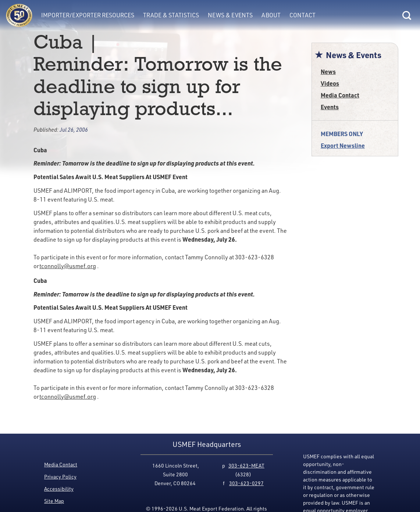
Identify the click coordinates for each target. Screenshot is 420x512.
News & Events (230, 15)
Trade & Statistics (171, 15)
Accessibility (59, 489)
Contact (302, 15)
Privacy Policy (60, 477)
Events (330, 107)
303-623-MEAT (246, 465)
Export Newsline (343, 145)
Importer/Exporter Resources (88, 15)
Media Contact (340, 95)
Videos (330, 83)
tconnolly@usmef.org (68, 266)
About (271, 15)
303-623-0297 (246, 483)
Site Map (54, 501)
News (328, 72)
